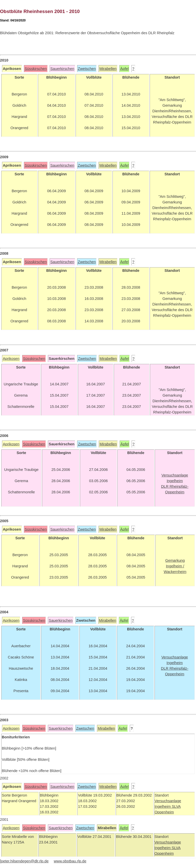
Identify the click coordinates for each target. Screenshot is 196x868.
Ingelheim (163, 806)
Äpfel (124, 69)
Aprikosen (11, 359)
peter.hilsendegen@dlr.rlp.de (25, 861)
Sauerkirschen (62, 69)
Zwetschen (87, 69)
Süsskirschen (36, 69)
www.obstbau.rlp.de (70, 861)
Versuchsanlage (168, 801)
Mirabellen (108, 69)
